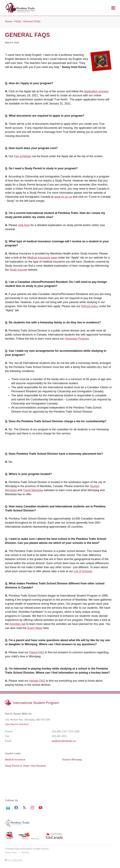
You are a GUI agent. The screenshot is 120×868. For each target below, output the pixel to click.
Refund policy (90, 306)
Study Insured (18, 270)
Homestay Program (77, 339)
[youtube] (41, 808)
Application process (96, 91)
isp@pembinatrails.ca (64, 741)
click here (24, 225)
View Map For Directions (17, 724)
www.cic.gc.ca (63, 197)
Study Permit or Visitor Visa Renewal (25, 766)
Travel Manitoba (33, 490)
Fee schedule (22, 156)
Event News (35, 628)
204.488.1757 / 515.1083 (66, 731)
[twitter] (24, 808)
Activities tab (17, 624)
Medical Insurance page (42, 258)
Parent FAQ (37, 652)
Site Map (25, 853)
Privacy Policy (11, 853)
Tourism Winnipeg (72, 760)
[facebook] (16, 808)
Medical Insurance (15, 760)
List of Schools (83, 571)
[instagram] (32, 808)
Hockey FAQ (37, 681)
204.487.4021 (59, 736)
